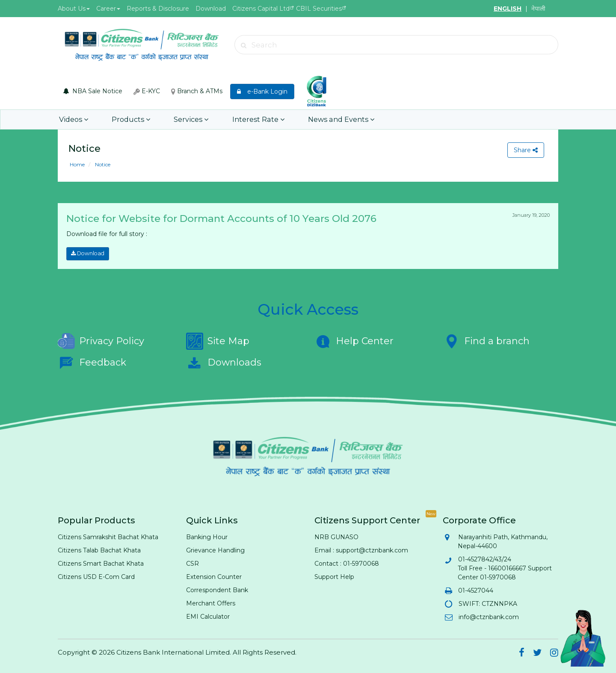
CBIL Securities (319, 9)
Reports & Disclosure (158, 9)
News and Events (324, 120)
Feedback (92, 362)
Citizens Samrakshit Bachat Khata (108, 537)
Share (525, 150)
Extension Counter (214, 576)
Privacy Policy (101, 341)
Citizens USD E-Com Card (96, 576)
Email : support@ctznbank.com (361, 550)
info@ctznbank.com (488, 617)
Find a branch (486, 341)
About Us (74, 9)
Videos (72, 120)
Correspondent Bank (217, 590)
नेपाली (538, 9)
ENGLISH (508, 9)
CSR (192, 563)
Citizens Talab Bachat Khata (99, 550)
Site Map (218, 341)
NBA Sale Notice (93, 91)
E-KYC (147, 91)
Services (182, 120)
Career (108, 9)
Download (211, 9)
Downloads (224, 362)
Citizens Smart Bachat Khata (101, 563)
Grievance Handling (215, 550)
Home (77, 164)
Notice (102, 164)
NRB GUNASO (336, 537)
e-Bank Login (262, 92)
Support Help (334, 576)
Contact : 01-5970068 (347, 563)
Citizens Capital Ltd (261, 9)
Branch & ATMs (197, 91)
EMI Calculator (208, 616)
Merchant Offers (211, 603)
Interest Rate (246, 120)
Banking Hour (207, 537)
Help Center (354, 341)
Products (126, 120)
